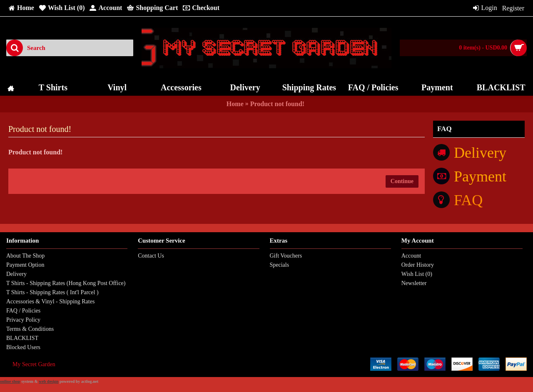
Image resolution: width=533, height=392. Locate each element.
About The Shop (25, 256)
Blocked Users (23, 347)
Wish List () (417, 274)
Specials (280, 265)
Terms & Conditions (30, 329)
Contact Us (151, 256)
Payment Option (25, 265)
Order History (418, 265)
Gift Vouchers (286, 256)
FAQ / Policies (23, 311)
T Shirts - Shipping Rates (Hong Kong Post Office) (66, 283)
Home (235, 104)
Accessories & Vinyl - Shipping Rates (50, 301)
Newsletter (414, 283)
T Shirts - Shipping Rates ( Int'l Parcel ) (52, 292)
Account (411, 256)
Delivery (16, 274)
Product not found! (277, 104)
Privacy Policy (23, 320)
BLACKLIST (22, 338)
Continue (402, 181)
